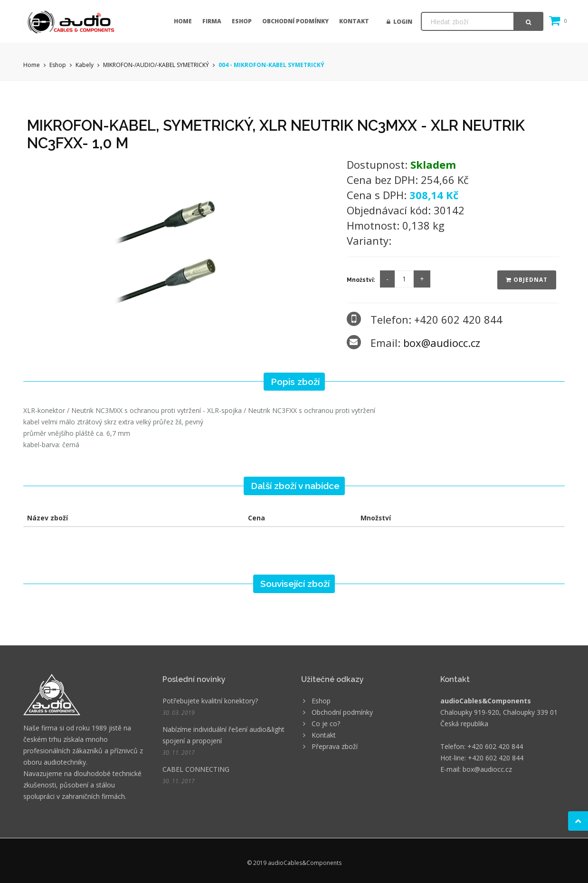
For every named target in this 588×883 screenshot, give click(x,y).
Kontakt (354, 21)
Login (399, 22)
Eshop (242, 21)
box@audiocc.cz (442, 343)
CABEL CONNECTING (196, 769)
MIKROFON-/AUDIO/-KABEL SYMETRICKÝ (156, 65)
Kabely (85, 65)
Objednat (527, 280)
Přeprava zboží (335, 746)
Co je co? (326, 724)
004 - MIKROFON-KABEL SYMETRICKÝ (271, 65)
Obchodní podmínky (295, 21)
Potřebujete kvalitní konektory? (210, 701)
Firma (212, 21)
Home (183, 21)
